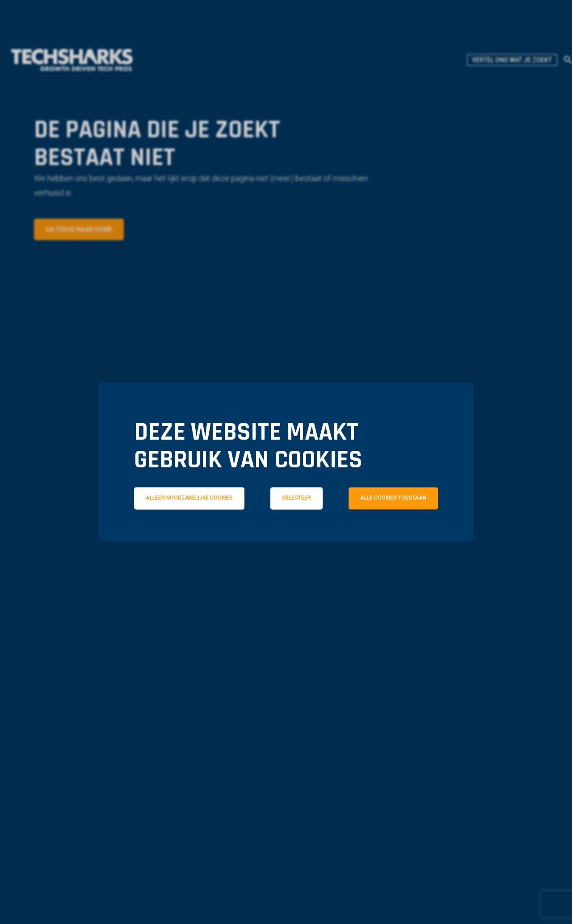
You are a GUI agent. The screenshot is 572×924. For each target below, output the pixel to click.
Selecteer (297, 498)
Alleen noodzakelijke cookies (189, 498)
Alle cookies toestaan (393, 498)
